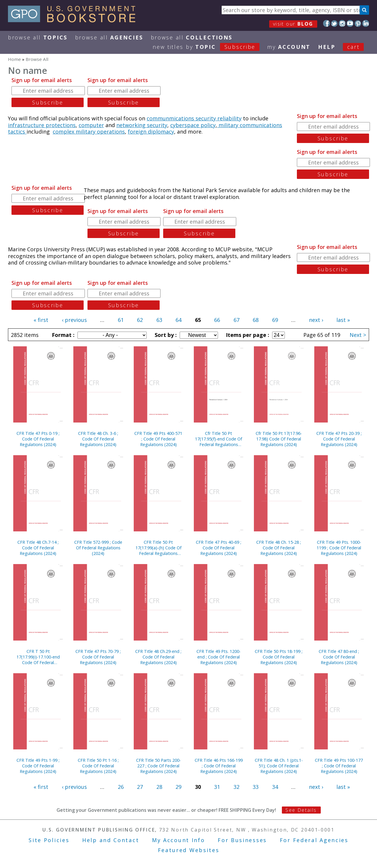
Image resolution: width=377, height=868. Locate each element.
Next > (358, 335)
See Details (301, 810)
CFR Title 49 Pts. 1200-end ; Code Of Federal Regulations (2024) (219, 657)
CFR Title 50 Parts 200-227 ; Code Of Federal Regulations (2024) (158, 766)
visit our (293, 24)
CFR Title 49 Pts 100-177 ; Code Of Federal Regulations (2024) (339, 766)
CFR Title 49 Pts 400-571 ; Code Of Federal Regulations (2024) (158, 439)
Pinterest (358, 23)
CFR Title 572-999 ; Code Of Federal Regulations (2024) (98, 548)
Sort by (165, 335)
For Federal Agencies (314, 840)
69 (275, 320)
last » (343, 320)
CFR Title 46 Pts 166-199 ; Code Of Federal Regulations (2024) (219, 766)
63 (159, 320)
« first (41, 320)
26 (121, 787)
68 (256, 320)
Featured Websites (189, 850)
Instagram (342, 23)
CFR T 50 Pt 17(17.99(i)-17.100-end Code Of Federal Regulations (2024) (38, 657)
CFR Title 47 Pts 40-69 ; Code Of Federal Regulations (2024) (219, 548)
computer (91, 125)
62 (140, 320)
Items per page (247, 335)
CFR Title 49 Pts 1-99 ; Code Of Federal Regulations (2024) (38, 766)
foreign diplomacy (151, 132)
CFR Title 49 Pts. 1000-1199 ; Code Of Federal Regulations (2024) (339, 548)
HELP (327, 47)
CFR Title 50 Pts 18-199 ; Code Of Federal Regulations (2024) (279, 657)
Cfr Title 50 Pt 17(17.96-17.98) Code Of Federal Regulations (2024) (279, 439)
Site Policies (49, 840)
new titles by (210, 47)
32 (237, 787)
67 (237, 320)
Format (62, 335)
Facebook (326, 23)
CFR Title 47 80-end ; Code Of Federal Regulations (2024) (339, 657)
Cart (353, 47)
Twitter (334, 23)
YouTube (350, 23)
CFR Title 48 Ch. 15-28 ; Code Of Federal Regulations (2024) (279, 548)
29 (178, 787)
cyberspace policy (193, 125)
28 (159, 787)
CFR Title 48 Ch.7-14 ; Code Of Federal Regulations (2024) (38, 548)
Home (14, 59)
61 (121, 320)
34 (275, 787)
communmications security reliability (194, 118)
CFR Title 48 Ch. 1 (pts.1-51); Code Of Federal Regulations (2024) (279, 766)
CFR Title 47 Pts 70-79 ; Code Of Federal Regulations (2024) (98, 657)
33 (256, 787)
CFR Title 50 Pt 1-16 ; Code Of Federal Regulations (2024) (98, 766)
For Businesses (242, 840)
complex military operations (89, 132)
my (289, 47)
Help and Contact (111, 840)
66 (217, 320)
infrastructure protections (42, 125)
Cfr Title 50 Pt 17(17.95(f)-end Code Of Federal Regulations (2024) (219, 439)
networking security (142, 125)
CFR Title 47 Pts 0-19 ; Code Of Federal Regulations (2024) (38, 439)
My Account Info (178, 840)
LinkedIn (366, 23)
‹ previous (74, 320)
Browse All (38, 37)
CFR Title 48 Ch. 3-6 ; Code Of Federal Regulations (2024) (98, 439)
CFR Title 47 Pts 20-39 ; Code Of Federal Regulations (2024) (339, 439)
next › (316, 320)
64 (178, 320)
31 (217, 787)
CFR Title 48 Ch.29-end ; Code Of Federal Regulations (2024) (158, 657)
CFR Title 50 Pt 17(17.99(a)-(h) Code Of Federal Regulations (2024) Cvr (158, 548)
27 (140, 787)
